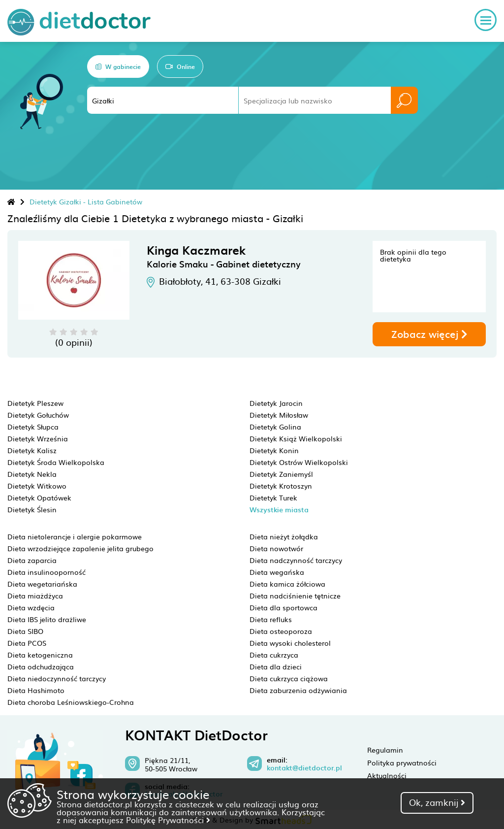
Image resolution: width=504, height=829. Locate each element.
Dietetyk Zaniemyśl (281, 474)
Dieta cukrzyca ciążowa (289, 678)
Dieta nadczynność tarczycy (296, 560)
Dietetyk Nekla (32, 474)
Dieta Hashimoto (36, 690)
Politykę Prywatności (168, 820)
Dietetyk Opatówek (39, 497)
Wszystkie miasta (279, 510)
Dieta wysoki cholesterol (290, 643)
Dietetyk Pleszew (35, 403)
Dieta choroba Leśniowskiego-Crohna (71, 702)
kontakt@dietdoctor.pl (304, 768)
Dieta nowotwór (276, 548)
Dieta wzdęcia (31, 607)
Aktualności (387, 775)
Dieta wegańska (277, 572)
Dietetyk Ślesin (32, 509)
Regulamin (385, 750)
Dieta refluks (271, 619)
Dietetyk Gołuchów (38, 415)
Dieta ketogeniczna (40, 655)
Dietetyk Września (38, 438)
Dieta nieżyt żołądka (284, 536)
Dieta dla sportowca (283, 607)
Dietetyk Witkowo (37, 486)
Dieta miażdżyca (35, 596)
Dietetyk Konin (274, 450)
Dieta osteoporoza (281, 631)
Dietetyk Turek (273, 497)
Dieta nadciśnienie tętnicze (295, 596)
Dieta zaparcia (32, 560)
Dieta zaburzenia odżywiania (298, 690)
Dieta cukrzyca (274, 655)
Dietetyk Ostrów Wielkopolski (299, 462)
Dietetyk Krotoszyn (281, 486)
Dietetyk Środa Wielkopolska (56, 462)
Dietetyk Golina (275, 427)
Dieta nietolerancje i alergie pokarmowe (75, 536)
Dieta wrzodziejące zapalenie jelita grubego (80, 548)
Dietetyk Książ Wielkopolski (296, 438)
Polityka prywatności (402, 763)
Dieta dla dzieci (276, 666)
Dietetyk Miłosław (279, 415)
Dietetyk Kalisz (32, 450)
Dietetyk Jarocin (276, 403)
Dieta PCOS (27, 643)
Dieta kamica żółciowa (287, 584)
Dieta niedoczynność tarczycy (57, 678)
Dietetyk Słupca (33, 427)
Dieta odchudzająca (41, 666)
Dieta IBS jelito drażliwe (47, 619)
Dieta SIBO (25, 631)
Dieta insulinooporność (47, 572)
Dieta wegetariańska (42, 584)
